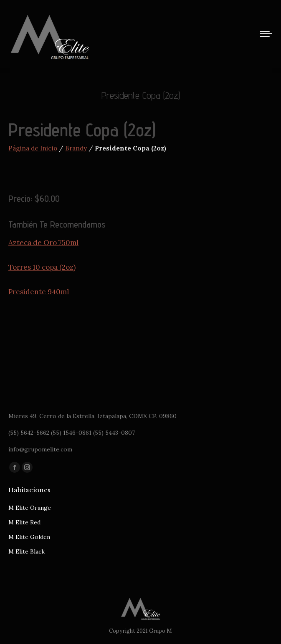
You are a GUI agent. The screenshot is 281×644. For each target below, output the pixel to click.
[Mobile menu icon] (266, 34)
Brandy (76, 148)
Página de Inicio (33, 148)
